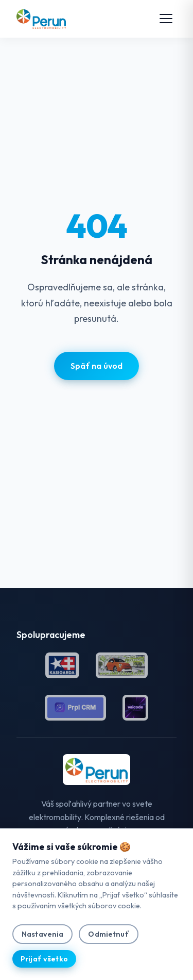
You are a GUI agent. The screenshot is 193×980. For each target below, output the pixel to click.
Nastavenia (42, 934)
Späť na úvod (97, 366)
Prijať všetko (44, 959)
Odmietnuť (108, 934)
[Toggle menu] (166, 19)
